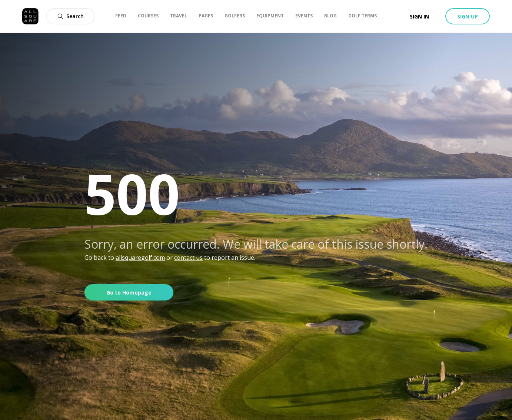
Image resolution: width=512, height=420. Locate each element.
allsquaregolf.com (140, 258)
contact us (188, 258)
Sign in (419, 16)
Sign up (468, 16)
